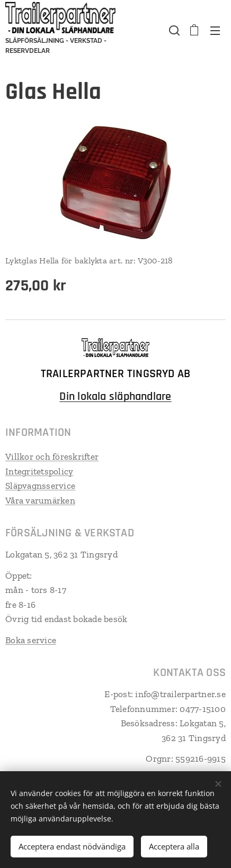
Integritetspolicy (39, 471)
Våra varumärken (40, 500)
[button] (173, 30)
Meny (215, 31)
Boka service (31, 640)
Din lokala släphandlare (115, 397)
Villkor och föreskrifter (52, 456)
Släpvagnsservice (40, 486)
